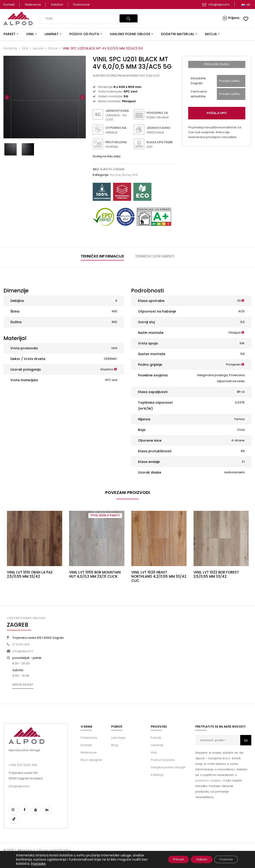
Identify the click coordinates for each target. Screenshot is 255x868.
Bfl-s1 (241, 392)
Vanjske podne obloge (168, 767)
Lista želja (118, 738)
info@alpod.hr (219, 5)
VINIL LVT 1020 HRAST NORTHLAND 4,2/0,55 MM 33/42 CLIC (159, 576)
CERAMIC (111, 359)
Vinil (25, 48)
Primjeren (233, 364)
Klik (242, 343)
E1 (243, 462)
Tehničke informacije (102, 256)
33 (239, 301)
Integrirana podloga (212, 375)
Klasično (107, 369)
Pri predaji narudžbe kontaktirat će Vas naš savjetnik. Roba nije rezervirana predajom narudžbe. (215, 132)
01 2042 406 (21, 644)
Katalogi (157, 775)
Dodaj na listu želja (107, 156)
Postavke (45, 864)
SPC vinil (111, 380)
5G (243, 354)
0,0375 (240, 402)
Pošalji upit (217, 113)
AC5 (241, 311)
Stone (53, 48)
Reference (33, 5)
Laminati (157, 745)
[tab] (102, 257)
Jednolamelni (234, 472)
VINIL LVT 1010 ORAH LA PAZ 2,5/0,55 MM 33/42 (30, 574)
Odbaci (195, 859)
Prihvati (167, 859)
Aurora (38, 48)
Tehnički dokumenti (155, 256)
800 (114, 322)
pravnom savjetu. (209, 780)
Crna (241, 430)
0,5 (242, 322)
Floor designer (92, 760)
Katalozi (57, 5)
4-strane (238, 440)
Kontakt (9, 5)
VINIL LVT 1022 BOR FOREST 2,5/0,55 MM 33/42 (216, 574)
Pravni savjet (49, 850)
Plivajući (235, 333)
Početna (10, 48)
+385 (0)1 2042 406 (23, 765)
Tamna (239, 419)
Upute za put (23, 685)
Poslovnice (81, 5)
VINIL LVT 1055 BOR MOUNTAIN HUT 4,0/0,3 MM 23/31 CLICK (95, 574)
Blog (115, 745)
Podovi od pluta (163, 760)
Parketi (156, 738)
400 (114, 311)
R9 (243, 451)
